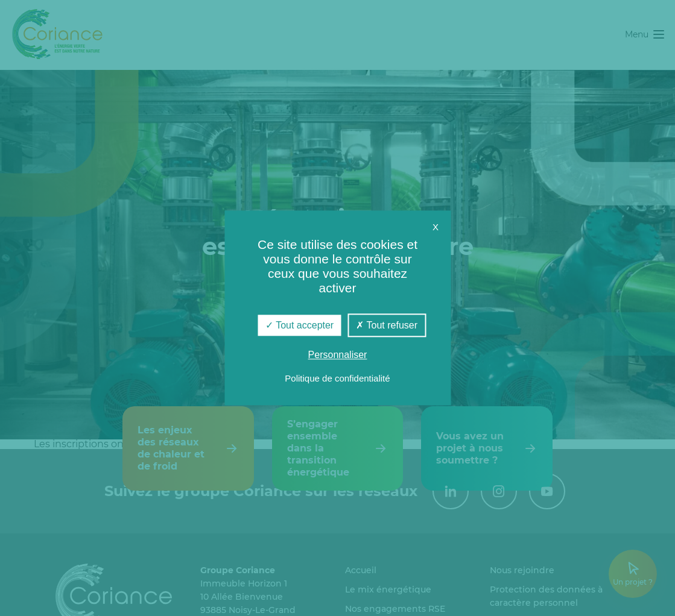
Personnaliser (338, 355)
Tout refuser (387, 325)
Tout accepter (299, 325)
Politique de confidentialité (337, 379)
